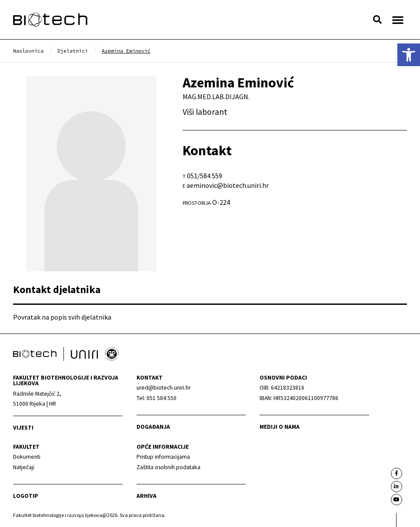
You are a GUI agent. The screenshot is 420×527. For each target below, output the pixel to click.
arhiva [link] (147, 496)
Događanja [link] (153, 427)
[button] (377, 20)
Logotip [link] (26, 496)
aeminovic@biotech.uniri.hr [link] (228, 185)
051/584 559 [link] (205, 176)
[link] (409, 55)
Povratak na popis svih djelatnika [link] (62, 317)
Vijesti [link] (23, 428)
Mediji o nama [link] (280, 427)
